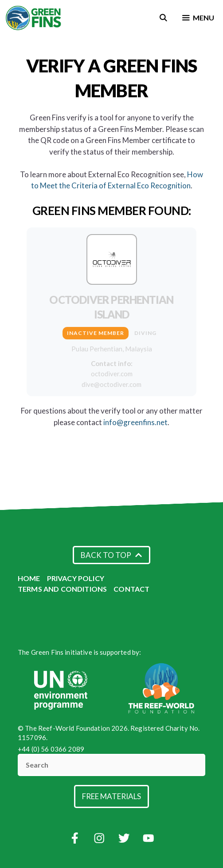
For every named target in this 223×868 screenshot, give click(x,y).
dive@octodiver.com (111, 384)
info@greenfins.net (135, 422)
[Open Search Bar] (163, 18)
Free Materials (111, 796)
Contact (131, 589)
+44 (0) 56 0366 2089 (51, 749)
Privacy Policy (76, 578)
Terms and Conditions (62, 589)
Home (29, 578)
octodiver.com (112, 374)
